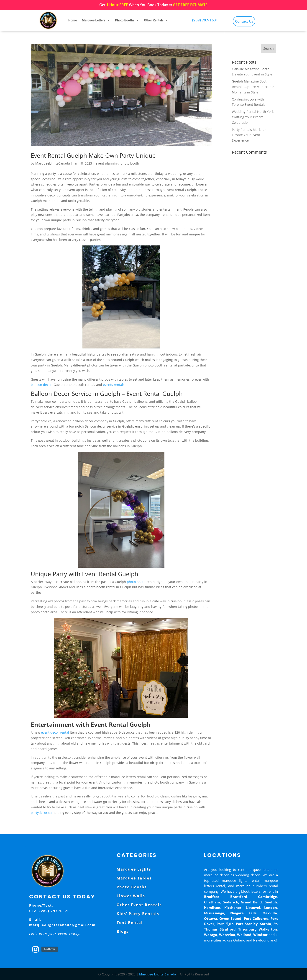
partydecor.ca (41, 813)
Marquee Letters (94, 20)
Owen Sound (230, 918)
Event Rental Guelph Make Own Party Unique (93, 155)
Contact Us (244, 21)
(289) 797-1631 (205, 20)
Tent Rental (130, 923)
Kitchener (233, 908)
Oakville (270, 913)
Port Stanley (247, 924)
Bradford (212, 897)
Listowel (253, 908)
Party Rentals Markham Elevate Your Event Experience (250, 135)
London (271, 908)
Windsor (260, 935)
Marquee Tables (134, 878)
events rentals (114, 385)
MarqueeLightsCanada (53, 163)
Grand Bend (251, 902)
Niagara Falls (243, 913)
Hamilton (212, 908)
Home (73, 20)
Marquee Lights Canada (158, 974)
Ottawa (211, 918)
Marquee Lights (134, 869)
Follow (50, 949)
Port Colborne (256, 918)
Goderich (230, 902)
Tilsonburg (247, 929)
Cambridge (267, 897)
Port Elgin (225, 924)
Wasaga (211, 935)
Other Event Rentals (139, 905)
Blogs (123, 931)
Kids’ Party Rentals (138, 914)
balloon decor (41, 385)
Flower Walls (131, 896)
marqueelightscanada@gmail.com (62, 925)
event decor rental (55, 732)
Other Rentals (154, 20)
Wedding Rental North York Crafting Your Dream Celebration (253, 117)
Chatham (212, 902)
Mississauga (214, 913)
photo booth (130, 163)
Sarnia (266, 924)
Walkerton (268, 929)
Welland (244, 935)
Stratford (228, 929)
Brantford (239, 897)
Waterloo (227, 935)
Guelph (271, 902)
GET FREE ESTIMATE (190, 5)
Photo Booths (125, 20)
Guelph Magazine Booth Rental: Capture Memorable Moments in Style (253, 87)
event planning (107, 163)
